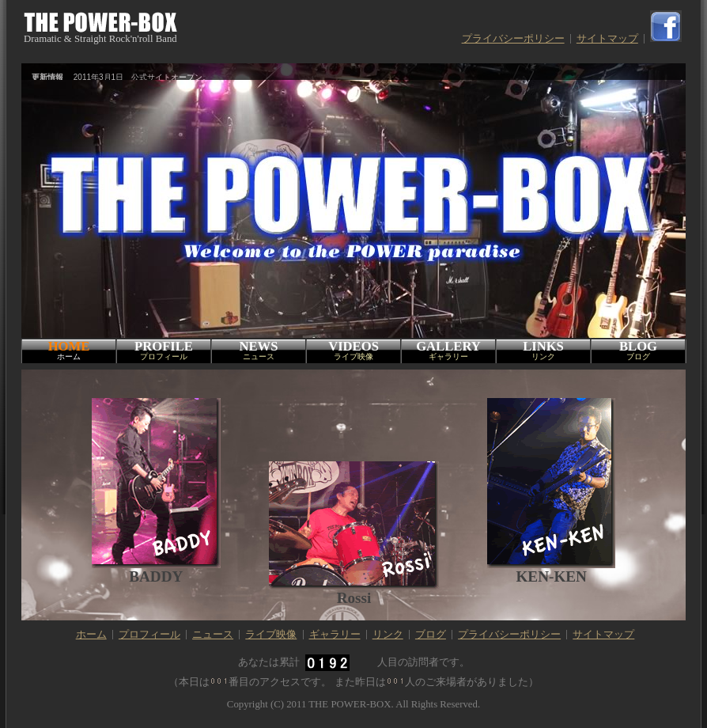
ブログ (431, 635)
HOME (69, 351)
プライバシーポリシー (513, 39)
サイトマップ (607, 39)
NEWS (259, 351)
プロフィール (149, 635)
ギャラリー (335, 635)
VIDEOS (353, 351)
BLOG (638, 351)
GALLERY (448, 351)
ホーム (91, 635)
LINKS (543, 351)
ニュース (213, 635)
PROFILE (164, 351)
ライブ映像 (271, 635)
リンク (388, 635)
